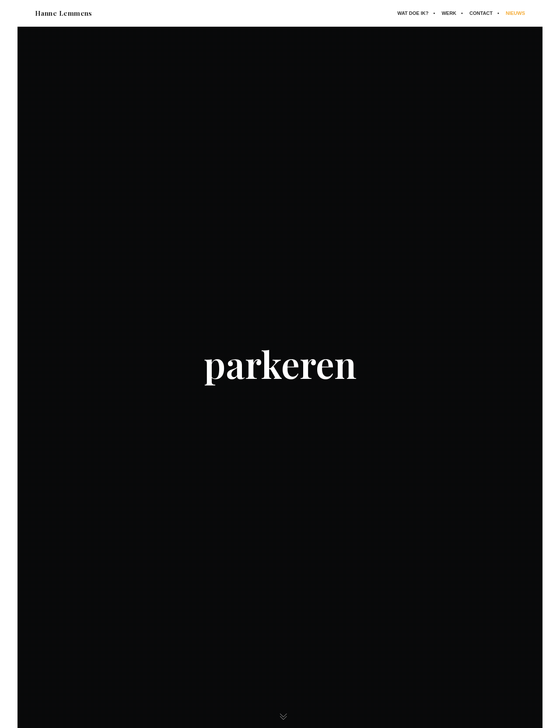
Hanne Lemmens (64, 13)
